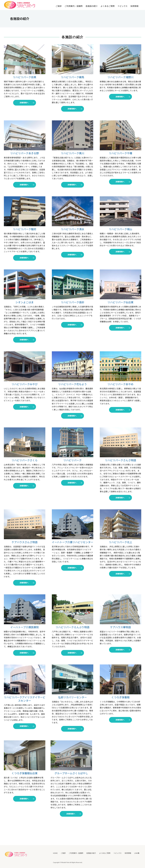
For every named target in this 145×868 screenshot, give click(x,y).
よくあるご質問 (108, 6)
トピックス (123, 6)
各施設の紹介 (92, 6)
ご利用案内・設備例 (74, 6)
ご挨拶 (59, 6)
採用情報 (134, 6)
